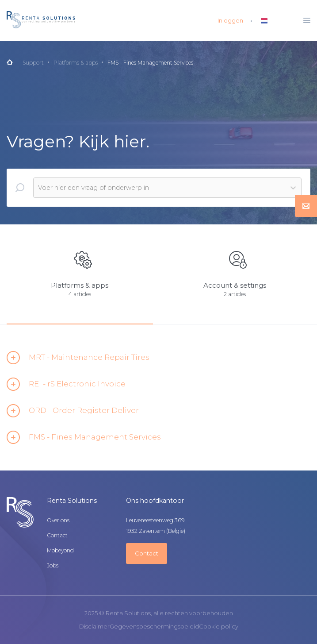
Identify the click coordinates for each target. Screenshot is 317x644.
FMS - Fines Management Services (150, 63)
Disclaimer (94, 627)
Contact (57, 536)
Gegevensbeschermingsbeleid (154, 627)
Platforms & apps (76, 63)
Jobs (53, 566)
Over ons (58, 521)
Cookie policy (219, 627)
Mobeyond (60, 551)
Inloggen (230, 20)
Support (33, 63)
